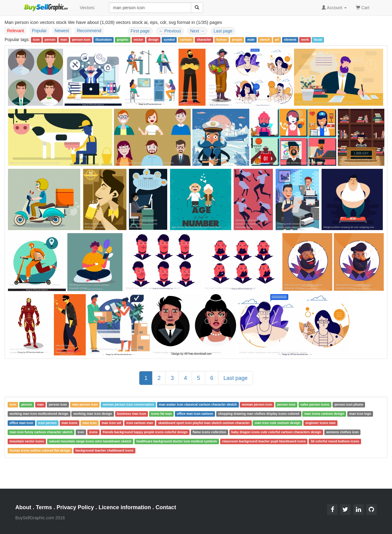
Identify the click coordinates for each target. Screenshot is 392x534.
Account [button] (334, 8)
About (23, 507)
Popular (39, 31)
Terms (44, 507)
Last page (223, 31)
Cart (363, 7)
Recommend (89, 31)
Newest (62, 31)
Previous (170, 31)
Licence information (125, 507)
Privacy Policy (75, 507)
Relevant (15, 31)
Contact (166, 507)
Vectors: (87, 8)
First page (140, 31)
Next (197, 31)
